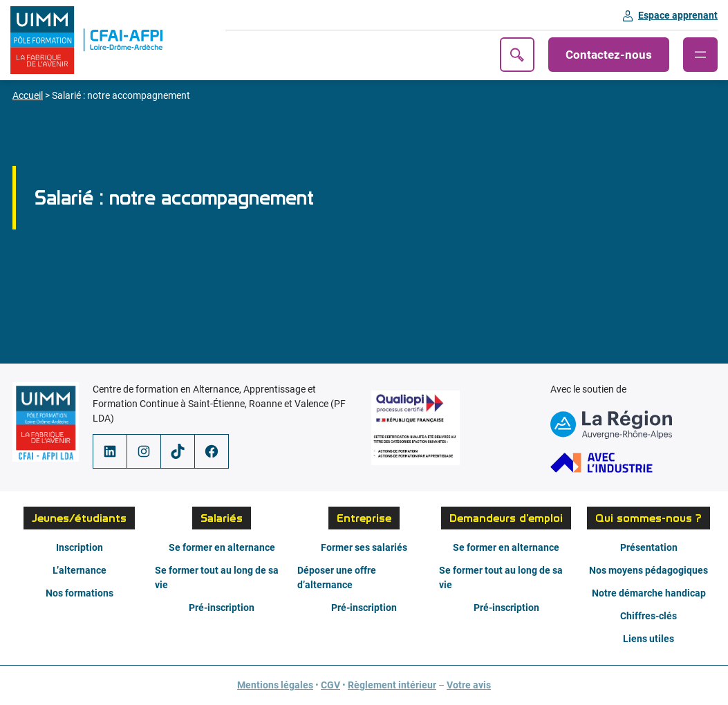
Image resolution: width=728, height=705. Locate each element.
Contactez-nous (609, 55)
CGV (330, 685)
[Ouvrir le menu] (700, 55)
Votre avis (469, 685)
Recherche (517, 55)
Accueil (28, 95)
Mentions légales (275, 685)
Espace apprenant (678, 15)
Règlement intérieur (392, 685)
